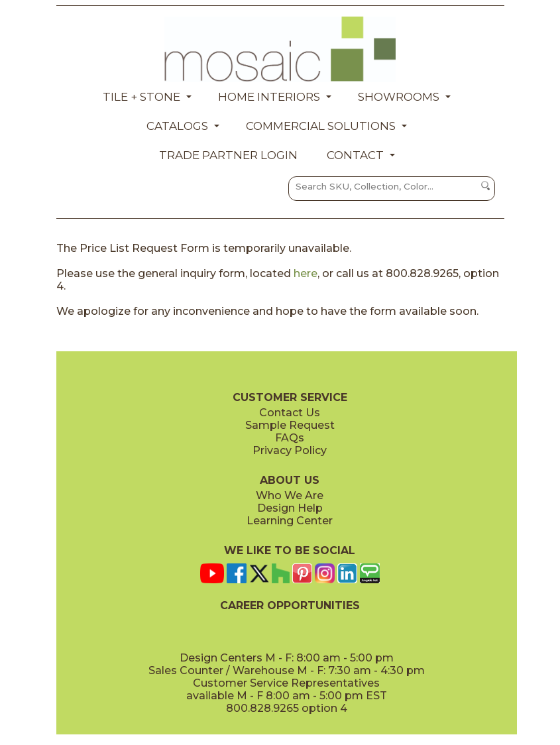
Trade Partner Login (228, 155)
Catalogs (177, 126)
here (306, 273)
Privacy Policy (290, 450)
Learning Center (290, 521)
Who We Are (290, 495)
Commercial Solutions (321, 126)
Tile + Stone (141, 97)
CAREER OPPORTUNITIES (290, 605)
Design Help (290, 508)
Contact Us (290, 413)
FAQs (290, 438)
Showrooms (399, 97)
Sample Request (290, 425)
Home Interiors (269, 97)
